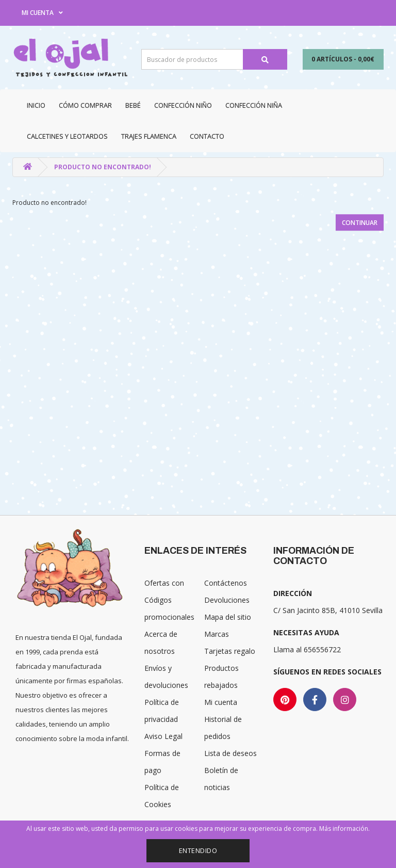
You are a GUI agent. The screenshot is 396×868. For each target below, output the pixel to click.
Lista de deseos (230, 753)
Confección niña (254, 105)
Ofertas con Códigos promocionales (169, 600)
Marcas (217, 634)
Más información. (344, 829)
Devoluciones (227, 600)
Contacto (207, 136)
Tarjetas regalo (230, 651)
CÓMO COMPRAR (85, 105)
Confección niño (183, 105)
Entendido (198, 850)
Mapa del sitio (228, 617)
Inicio (36, 105)
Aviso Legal (163, 736)
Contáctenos (226, 583)
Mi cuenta (221, 702)
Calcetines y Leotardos (67, 136)
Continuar (360, 223)
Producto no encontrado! (103, 167)
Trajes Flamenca (149, 136)
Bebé (133, 105)
